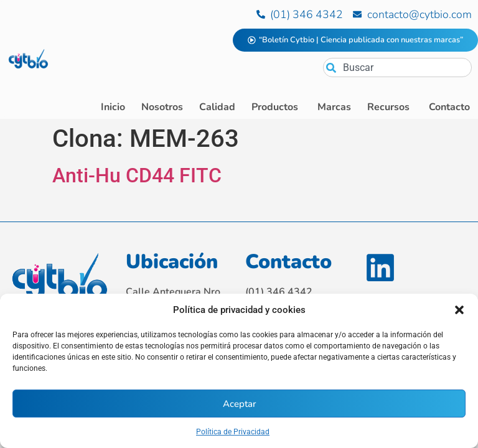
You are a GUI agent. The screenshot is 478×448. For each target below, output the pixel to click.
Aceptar (239, 404)
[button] (459, 310)
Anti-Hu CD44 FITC (137, 175)
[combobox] (397, 68)
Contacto (288, 262)
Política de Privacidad (233, 432)
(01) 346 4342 (279, 292)
